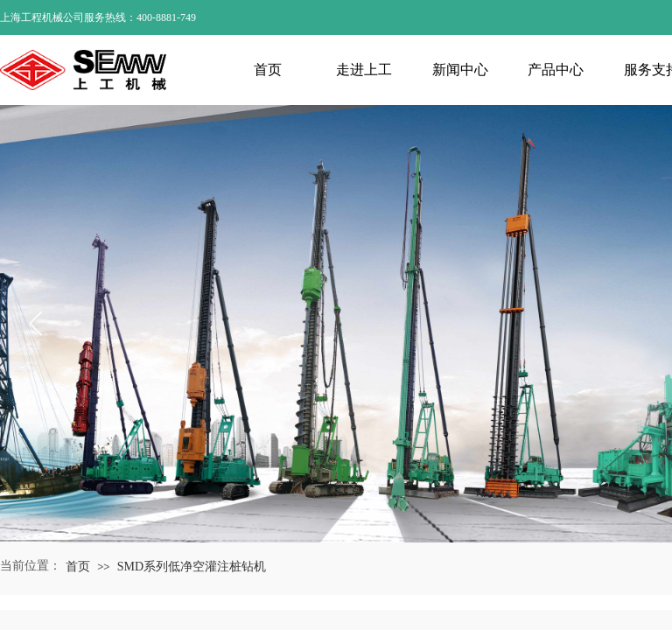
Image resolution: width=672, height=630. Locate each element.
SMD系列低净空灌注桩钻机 (192, 567)
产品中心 (556, 70)
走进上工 (364, 70)
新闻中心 (460, 70)
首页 (268, 70)
